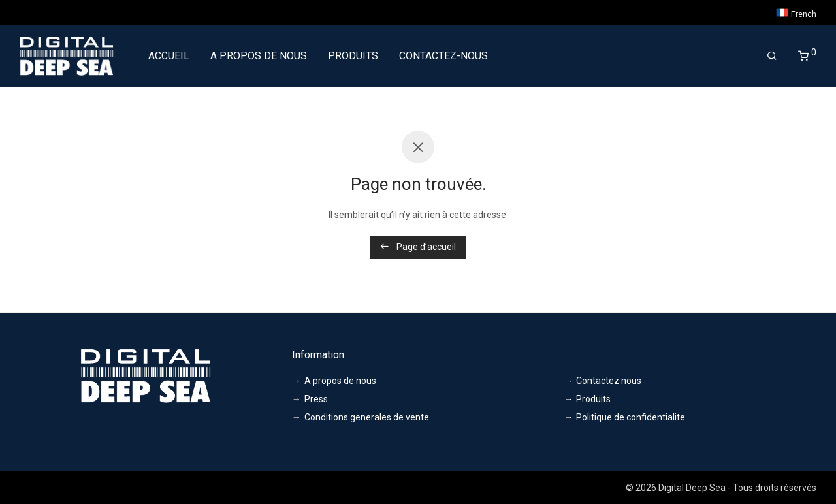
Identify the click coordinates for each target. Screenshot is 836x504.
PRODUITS (353, 56)
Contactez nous (609, 381)
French (796, 13)
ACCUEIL (169, 56)
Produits (593, 399)
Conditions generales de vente (367, 417)
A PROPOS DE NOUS (259, 56)
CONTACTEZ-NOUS (443, 56)
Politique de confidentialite (631, 417)
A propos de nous (340, 381)
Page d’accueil (418, 247)
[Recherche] (772, 56)
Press (316, 399)
